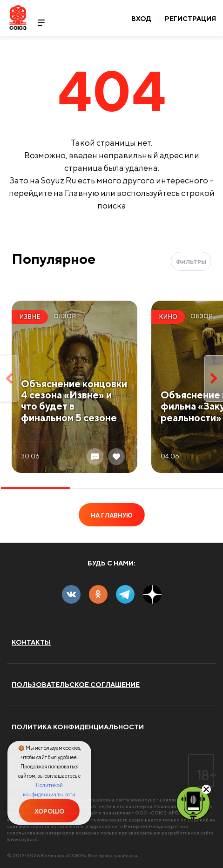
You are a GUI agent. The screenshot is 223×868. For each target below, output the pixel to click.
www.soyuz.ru (146, 800)
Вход (141, 19)
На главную (112, 515)
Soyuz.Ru (18, 17)
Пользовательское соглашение (76, 685)
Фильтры (191, 262)
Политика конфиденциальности (78, 727)
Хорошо (49, 811)
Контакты (31, 642)
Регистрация (190, 19)
